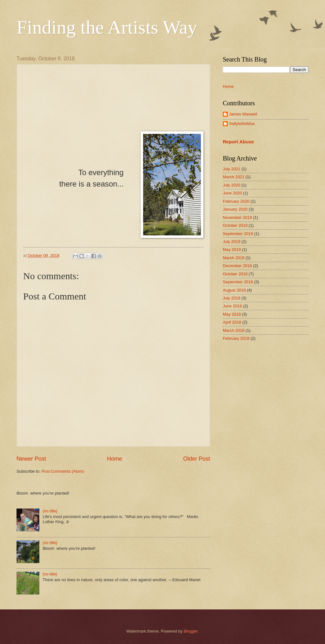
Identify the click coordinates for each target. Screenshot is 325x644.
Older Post (197, 459)
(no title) (50, 511)
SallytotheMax (242, 124)
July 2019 (232, 242)
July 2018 (232, 298)
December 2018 (237, 266)
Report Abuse (238, 142)
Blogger (191, 631)
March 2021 (234, 177)
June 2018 (232, 306)
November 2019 (237, 217)
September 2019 (238, 234)
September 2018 (238, 282)
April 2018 (232, 322)
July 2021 (232, 169)
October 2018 (235, 274)
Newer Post (31, 459)
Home (115, 459)
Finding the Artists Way (107, 27)
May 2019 (232, 250)
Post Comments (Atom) (63, 471)
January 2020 (235, 209)
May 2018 (232, 314)
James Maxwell (243, 114)
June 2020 (232, 193)
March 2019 (234, 258)
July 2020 (232, 185)
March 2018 (234, 330)
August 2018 (234, 290)
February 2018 (236, 338)
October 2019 (235, 225)
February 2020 (236, 201)
